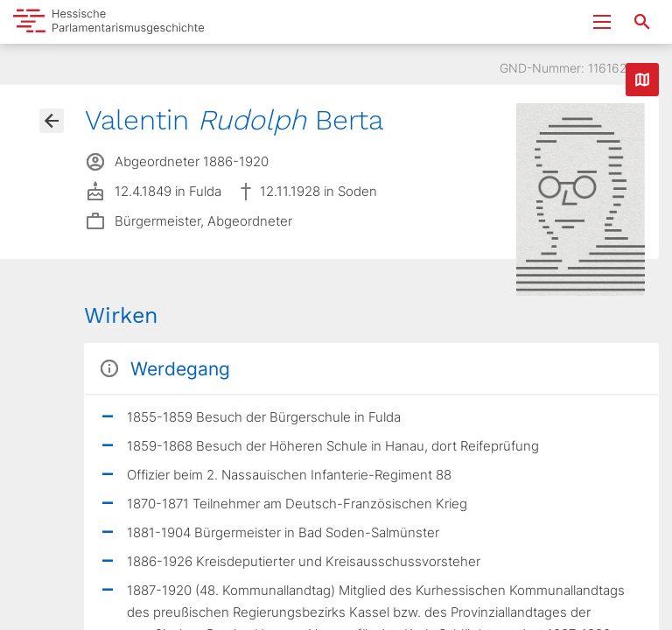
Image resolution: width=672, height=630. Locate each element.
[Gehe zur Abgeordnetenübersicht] (52, 121)
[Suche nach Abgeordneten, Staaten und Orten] (642, 22)
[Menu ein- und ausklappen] (602, 22)
